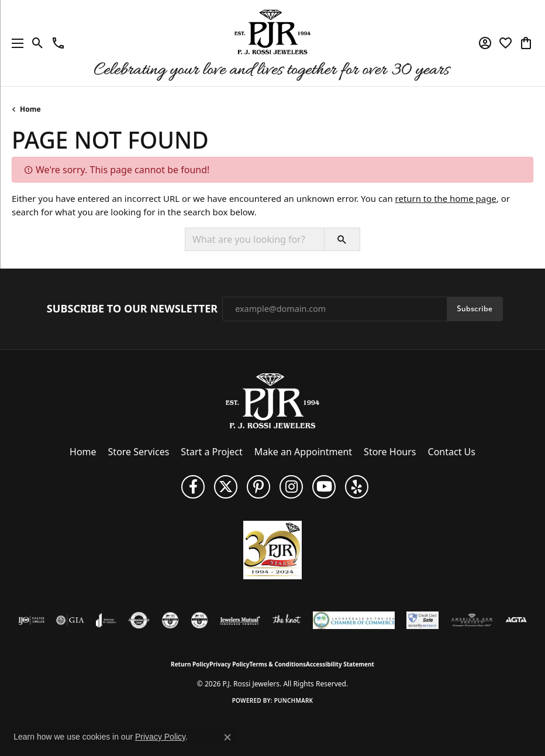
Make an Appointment (303, 452)
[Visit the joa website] (106, 620)
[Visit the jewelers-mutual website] (240, 620)
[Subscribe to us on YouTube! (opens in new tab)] (324, 487)
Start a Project (211, 452)
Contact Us (452, 452)
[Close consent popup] (227, 737)
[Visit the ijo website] (31, 620)
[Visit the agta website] (516, 620)
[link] (58, 43)
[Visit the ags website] (472, 620)
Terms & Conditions (277, 664)
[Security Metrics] (422, 620)
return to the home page (446, 198)
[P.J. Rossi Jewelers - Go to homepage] (272, 400)
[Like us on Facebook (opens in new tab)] (193, 487)
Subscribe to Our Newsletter (132, 309)
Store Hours (390, 452)
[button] (38, 43)
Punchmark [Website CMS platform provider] (294, 700)
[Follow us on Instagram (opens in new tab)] (291, 487)
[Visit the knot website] (286, 620)
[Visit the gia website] (70, 620)
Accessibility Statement (340, 664)
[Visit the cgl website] (199, 620)
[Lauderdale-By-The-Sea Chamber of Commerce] (354, 620)
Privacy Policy (229, 664)
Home (30, 109)
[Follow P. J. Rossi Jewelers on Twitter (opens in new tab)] (226, 487)
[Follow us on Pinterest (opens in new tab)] (258, 487)
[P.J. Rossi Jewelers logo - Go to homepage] (272, 43)
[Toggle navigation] (15, 43)
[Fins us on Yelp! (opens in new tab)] (357, 487)
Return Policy (190, 664)
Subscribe (475, 309)
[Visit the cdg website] (170, 620)
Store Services (139, 452)
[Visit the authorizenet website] (139, 620)
